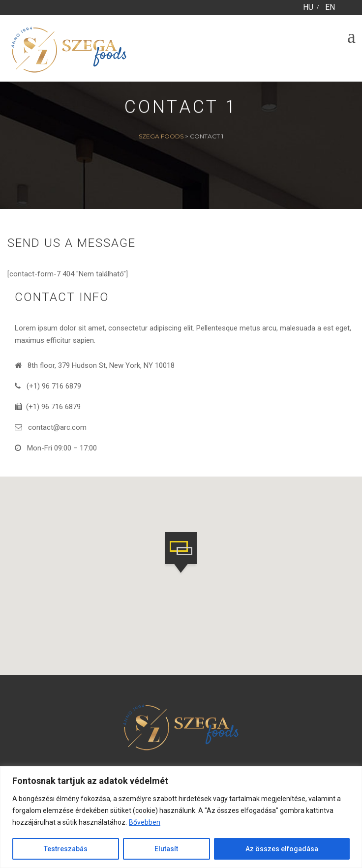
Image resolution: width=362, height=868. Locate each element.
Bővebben (145, 822)
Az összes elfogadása (282, 849)
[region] (181, 817)
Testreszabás (66, 849)
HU (308, 7)
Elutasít (166, 849)
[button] (181, 554)
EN (330, 7)
